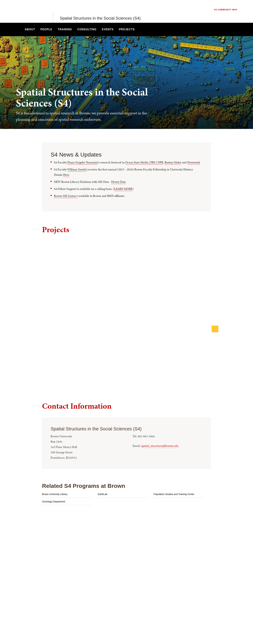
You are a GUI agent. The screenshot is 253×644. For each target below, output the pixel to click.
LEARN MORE (123, 189)
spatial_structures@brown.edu (160, 446)
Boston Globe (173, 162)
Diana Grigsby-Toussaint (82, 162)
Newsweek (194, 162)
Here (66, 175)
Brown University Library (55, 494)
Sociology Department (54, 502)
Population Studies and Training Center (174, 494)
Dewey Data (118, 182)
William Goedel (77, 169)
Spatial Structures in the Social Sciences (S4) (100, 11)
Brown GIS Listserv (66, 196)
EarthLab (103, 494)
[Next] (215, 329)
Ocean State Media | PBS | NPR (144, 162)
